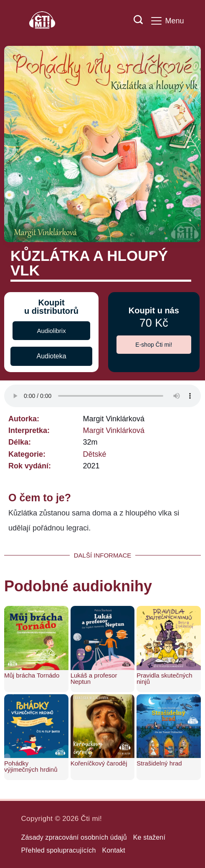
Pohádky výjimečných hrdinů (31, 766)
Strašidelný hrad (159, 763)
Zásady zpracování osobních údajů (74, 837)
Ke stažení (149, 837)
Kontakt (114, 850)
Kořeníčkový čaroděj (99, 763)
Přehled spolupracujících (59, 850)
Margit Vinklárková (114, 430)
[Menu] (167, 21)
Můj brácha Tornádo (32, 675)
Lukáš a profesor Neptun (94, 678)
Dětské (94, 454)
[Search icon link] (134, 21)
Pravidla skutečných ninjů (164, 678)
